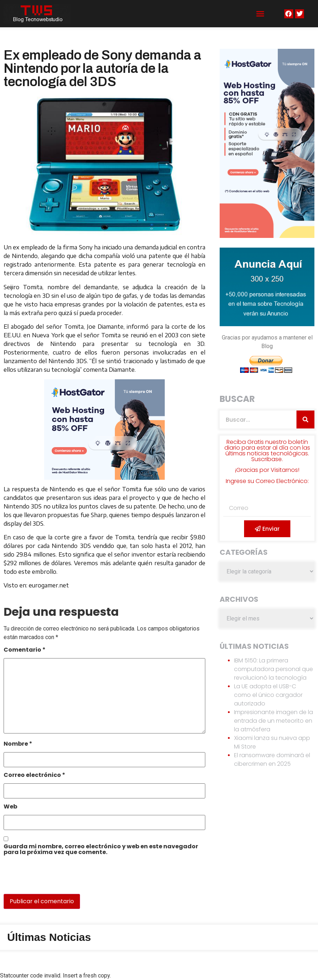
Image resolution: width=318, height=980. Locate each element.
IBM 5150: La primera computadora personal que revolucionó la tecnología (273, 669)
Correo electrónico (34, 776)
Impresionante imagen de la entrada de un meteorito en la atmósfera (273, 721)
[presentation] (53, 878)
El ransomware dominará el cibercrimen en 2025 (272, 759)
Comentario (25, 650)
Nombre (18, 744)
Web (10, 807)
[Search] (305, 419)
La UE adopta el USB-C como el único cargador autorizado (268, 695)
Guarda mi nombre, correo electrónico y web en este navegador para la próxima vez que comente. (101, 850)
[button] (260, 14)
